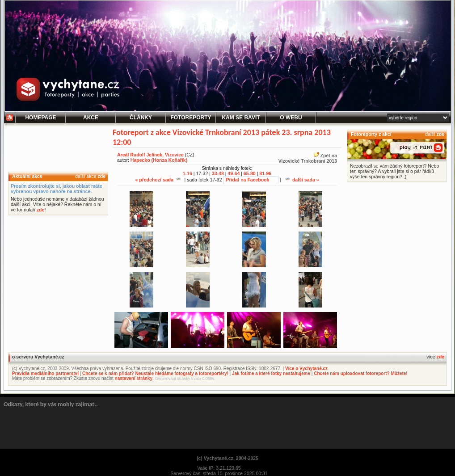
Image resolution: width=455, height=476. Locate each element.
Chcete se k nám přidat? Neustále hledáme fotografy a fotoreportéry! (155, 373)
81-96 (265, 173)
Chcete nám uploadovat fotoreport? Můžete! (360, 373)
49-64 (234, 173)
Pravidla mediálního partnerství (45, 373)
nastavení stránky (134, 378)
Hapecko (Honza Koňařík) (159, 160)
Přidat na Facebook (247, 180)
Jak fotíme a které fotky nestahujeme (271, 373)
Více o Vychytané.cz (306, 369)
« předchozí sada (158, 180)
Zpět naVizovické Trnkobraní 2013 (308, 158)
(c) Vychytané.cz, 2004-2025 (227, 458)
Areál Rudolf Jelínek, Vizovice (150, 155)
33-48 (218, 173)
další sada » (302, 180)
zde (101, 176)
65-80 (250, 173)
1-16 (187, 173)
